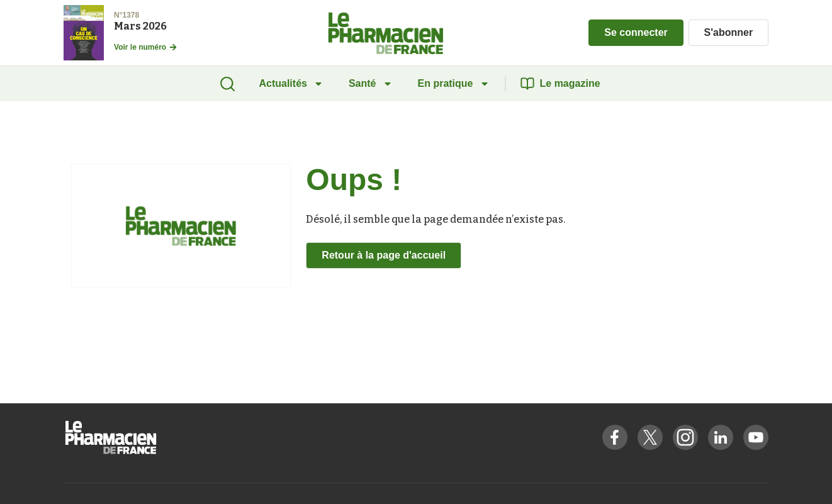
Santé (371, 83)
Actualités (291, 83)
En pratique (454, 83)
